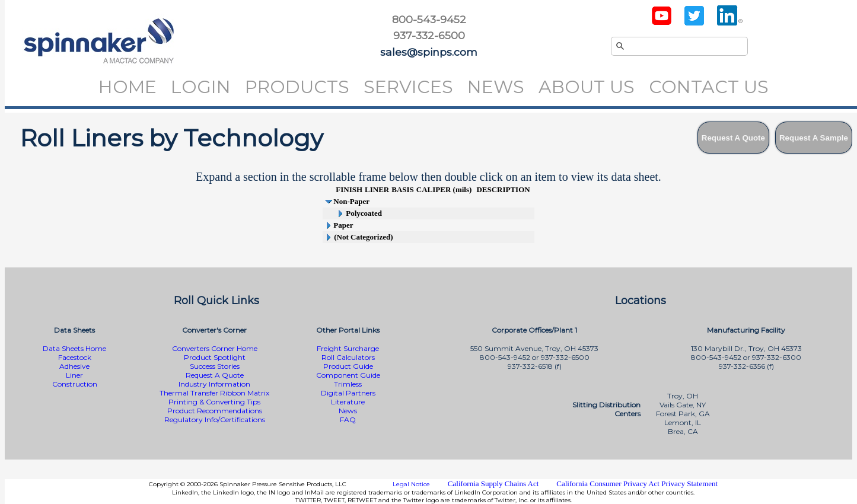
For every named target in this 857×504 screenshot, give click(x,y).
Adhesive (74, 366)
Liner (74, 375)
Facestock (75, 357)
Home (128, 87)
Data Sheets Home (74, 348)
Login (201, 87)
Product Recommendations (215, 411)
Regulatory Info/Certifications (215, 420)
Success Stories (215, 366)
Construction (75, 384)
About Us (587, 87)
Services (408, 87)
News (496, 87)
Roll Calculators (348, 357)
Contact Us (709, 87)
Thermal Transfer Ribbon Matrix (214, 393)
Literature (348, 402)
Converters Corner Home (215, 348)
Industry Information (214, 384)
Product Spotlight (215, 357)
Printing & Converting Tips (214, 402)
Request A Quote (215, 375)
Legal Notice (411, 484)
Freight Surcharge (348, 348)
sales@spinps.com (429, 52)
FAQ (348, 420)
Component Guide (348, 375)
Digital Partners (348, 393)
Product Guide (348, 366)
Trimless (348, 384)
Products (297, 87)
